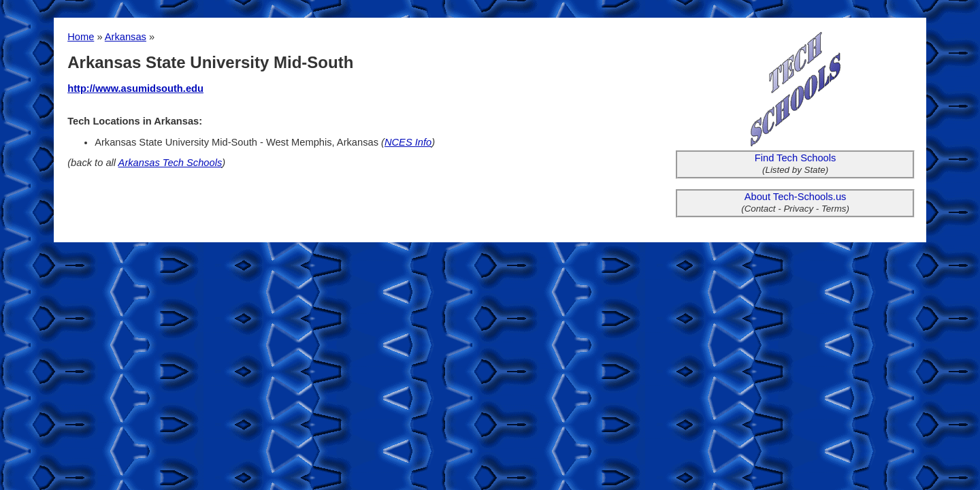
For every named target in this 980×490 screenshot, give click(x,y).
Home (81, 37)
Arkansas (126, 37)
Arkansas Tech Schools (170, 163)
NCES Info (408, 142)
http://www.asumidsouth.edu (135, 88)
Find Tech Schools (796, 158)
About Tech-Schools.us (796, 197)
